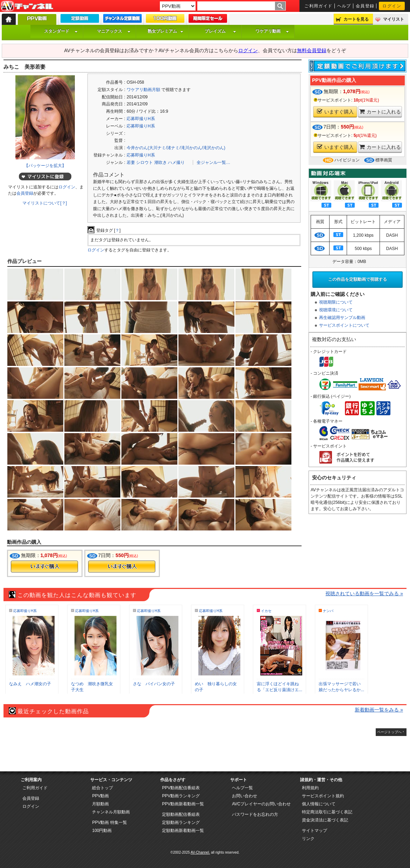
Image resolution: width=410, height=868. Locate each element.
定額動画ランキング (181, 822)
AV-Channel (27, 6)
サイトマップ (314, 831)
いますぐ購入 (335, 112)
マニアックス (114, 31)
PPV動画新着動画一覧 (183, 804)
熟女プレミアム (165, 31)
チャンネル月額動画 (111, 812)
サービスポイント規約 (323, 796)
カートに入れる (380, 112)
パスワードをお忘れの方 (255, 814)
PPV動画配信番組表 (181, 788)
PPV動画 (100, 796)
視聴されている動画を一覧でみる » (364, 593)
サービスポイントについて (344, 325)
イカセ (266, 611)
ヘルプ (344, 6)
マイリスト (394, 19)
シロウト (144, 162)
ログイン (392, 6)
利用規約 (310, 788)
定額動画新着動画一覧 (183, 831)
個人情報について (319, 804)
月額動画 (100, 804)
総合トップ (102, 788)
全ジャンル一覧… (213, 162)
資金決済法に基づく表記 (325, 820)
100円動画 (102, 831)
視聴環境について (336, 310)
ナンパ (328, 611)
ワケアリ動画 (272, 31)
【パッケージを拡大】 (45, 166)
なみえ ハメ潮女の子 (30, 684)
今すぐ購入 (44, 567)
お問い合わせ (245, 796)
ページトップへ (389, 732)
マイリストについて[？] (45, 203)
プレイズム (220, 31)
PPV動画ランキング (181, 796)
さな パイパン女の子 (154, 684)
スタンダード (61, 31)
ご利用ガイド (319, 6)
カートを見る (356, 19)
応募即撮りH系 (141, 119)
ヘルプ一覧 (242, 788)
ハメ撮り (176, 162)
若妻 (131, 162)
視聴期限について (336, 302)
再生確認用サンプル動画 (342, 318)
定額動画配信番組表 (181, 814)
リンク (308, 839)
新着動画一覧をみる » (379, 710)
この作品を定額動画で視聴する (358, 279)
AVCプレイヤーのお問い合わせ (261, 804)
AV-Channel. (200, 852)
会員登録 (365, 6)
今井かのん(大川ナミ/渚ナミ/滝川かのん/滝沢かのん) (176, 148)
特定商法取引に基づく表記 (327, 812)
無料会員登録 (312, 50)
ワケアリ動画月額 (143, 90)
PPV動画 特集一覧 (109, 822)
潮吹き (161, 162)
